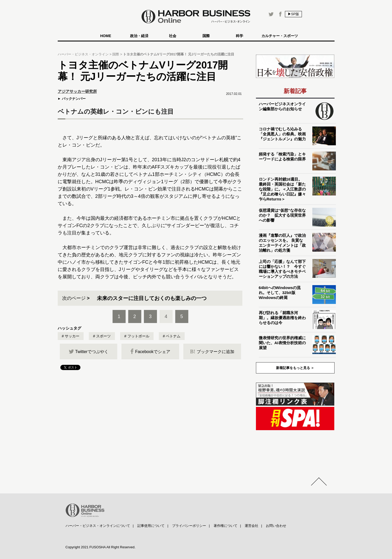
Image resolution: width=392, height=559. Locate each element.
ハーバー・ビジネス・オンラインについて (98, 526)
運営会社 (251, 526)
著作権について (226, 526)
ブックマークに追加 (212, 351)
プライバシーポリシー (189, 526)
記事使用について (151, 526)
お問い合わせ (276, 526)
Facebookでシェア (150, 351)
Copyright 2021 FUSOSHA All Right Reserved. (101, 547)
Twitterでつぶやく (89, 351)
